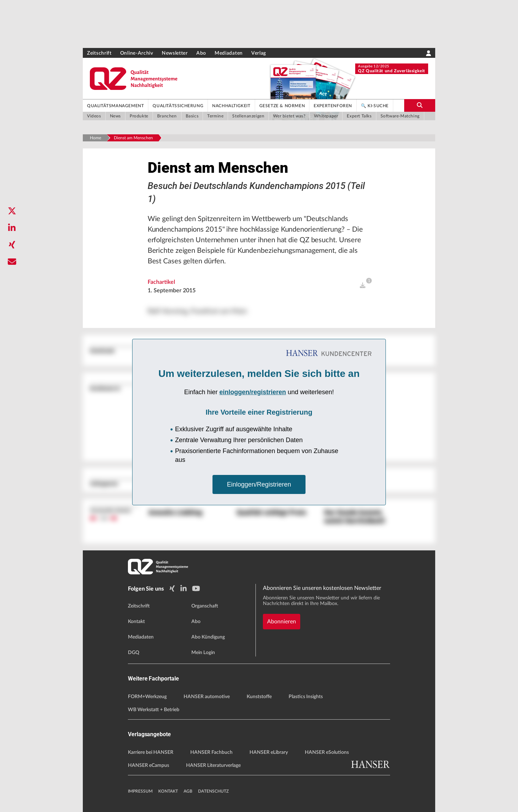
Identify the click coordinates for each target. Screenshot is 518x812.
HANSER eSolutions (327, 752)
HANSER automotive (207, 697)
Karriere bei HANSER (151, 752)
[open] (363, 286)
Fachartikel (161, 282)
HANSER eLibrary (269, 752)
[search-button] (420, 105)
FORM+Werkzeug (147, 697)
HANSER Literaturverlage (213, 765)
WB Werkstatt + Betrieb (154, 710)
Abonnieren (282, 622)
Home (95, 138)
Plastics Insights (306, 697)
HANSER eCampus (149, 765)
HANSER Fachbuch (211, 752)
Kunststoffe (259, 697)
